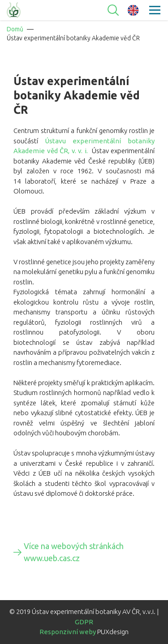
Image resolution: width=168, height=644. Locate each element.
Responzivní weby (68, 632)
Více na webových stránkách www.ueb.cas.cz (74, 552)
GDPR (84, 622)
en (133, 10)
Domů (15, 29)
